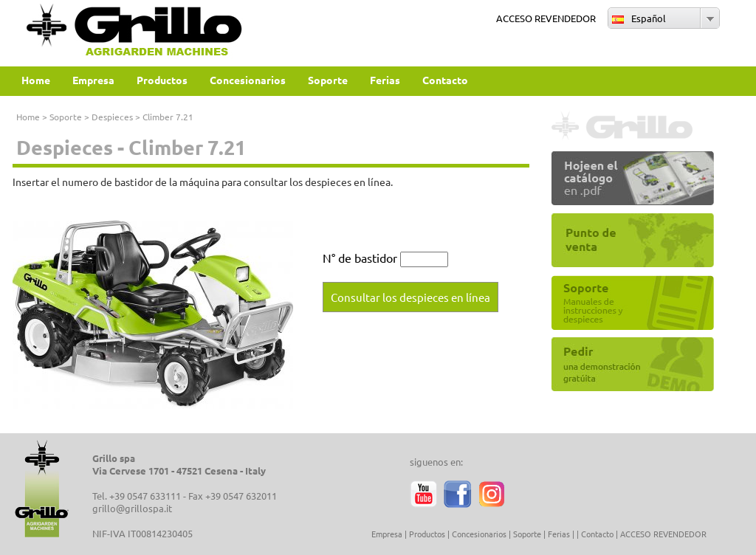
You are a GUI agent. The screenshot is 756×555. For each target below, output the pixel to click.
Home (28, 117)
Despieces (112, 117)
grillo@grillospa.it (132, 508)
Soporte (66, 117)
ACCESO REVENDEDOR (546, 18)
